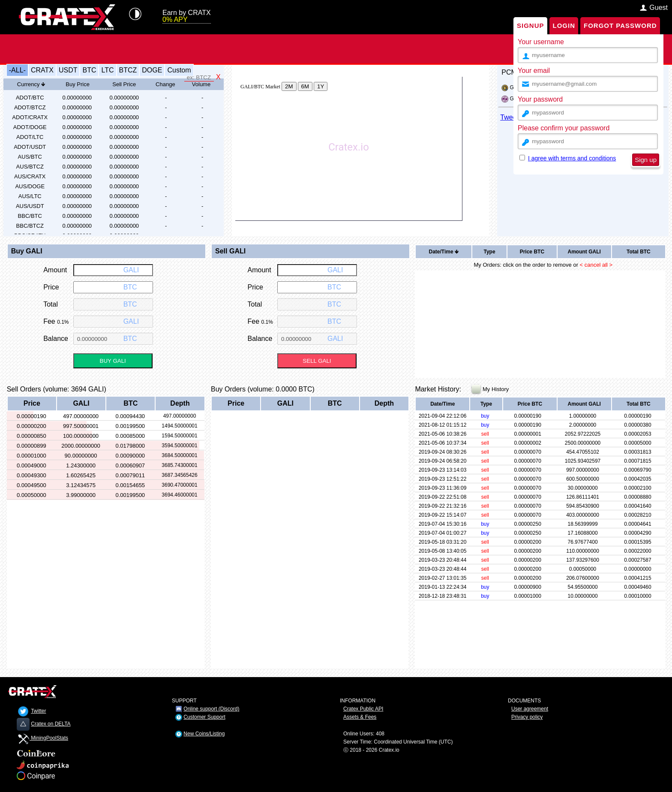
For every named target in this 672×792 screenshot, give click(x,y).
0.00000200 (31, 426)
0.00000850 (31, 436)
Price (532, 252)
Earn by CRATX (187, 16)
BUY (113, 361)
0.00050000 (31, 495)
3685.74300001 (179, 465)
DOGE (152, 70)
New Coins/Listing (204, 734)
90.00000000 (81, 456)
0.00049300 (31, 475)
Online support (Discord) (211, 709)
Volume (201, 84)
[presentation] (590, 193)
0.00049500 (31, 485)
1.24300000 (81, 465)
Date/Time (444, 252)
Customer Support (204, 717)
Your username (541, 42)
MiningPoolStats (42, 738)
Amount (584, 252)
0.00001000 (31, 456)
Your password (540, 99)
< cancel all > (596, 265)
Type (489, 252)
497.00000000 (81, 416)
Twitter (38, 711)
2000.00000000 (81, 446)
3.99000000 (81, 495)
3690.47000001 (179, 485)
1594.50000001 (179, 436)
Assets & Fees (360, 717)
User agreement (530, 709)
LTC (107, 70)
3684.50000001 (179, 455)
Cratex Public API (363, 709)
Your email (534, 71)
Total (639, 252)
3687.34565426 (179, 475)
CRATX (42, 70)
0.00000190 (31, 416)
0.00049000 (31, 465)
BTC (89, 70)
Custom (179, 70)
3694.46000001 (179, 495)
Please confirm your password (564, 128)
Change (165, 84)
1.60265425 (81, 475)
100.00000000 (81, 436)
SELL (317, 361)
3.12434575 (81, 485)
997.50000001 (81, 426)
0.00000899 (31, 446)
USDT (68, 70)
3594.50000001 (179, 446)
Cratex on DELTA (51, 724)
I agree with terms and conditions (572, 158)
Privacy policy (527, 717)
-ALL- (17, 70)
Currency (31, 84)
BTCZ (128, 70)
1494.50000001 (179, 426)
